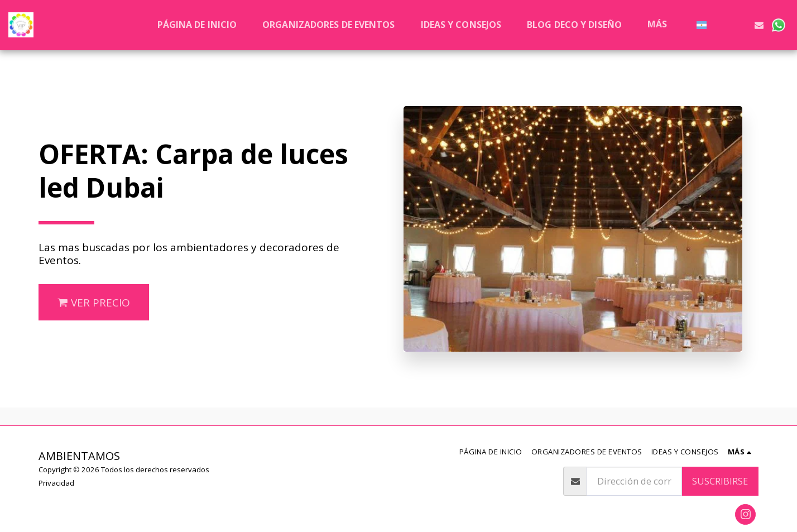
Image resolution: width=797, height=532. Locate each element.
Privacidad (56, 483)
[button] (721, 25)
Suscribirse (720, 481)
